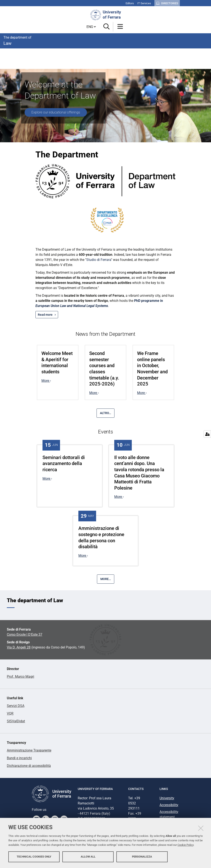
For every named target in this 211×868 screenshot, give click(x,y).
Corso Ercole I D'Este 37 (25, 635)
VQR (10, 713)
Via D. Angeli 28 (19, 647)
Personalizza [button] (142, 857)
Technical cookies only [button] (34, 857)
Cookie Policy (185, 845)
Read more (45, 315)
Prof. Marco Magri (21, 677)
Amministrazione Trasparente (29, 750)
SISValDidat (16, 721)
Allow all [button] (88, 857)
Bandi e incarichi (19, 758)
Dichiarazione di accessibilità (29, 766)
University (167, 798)
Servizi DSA (16, 706)
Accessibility (169, 805)
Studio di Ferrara (99, 260)
